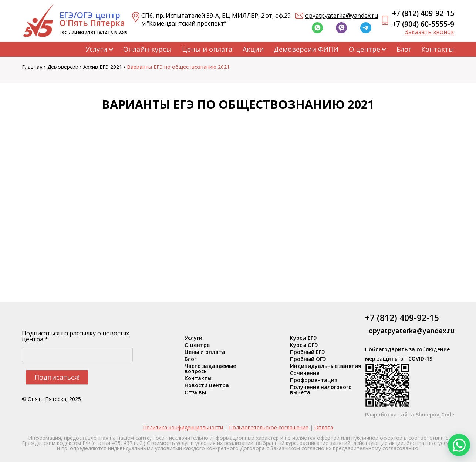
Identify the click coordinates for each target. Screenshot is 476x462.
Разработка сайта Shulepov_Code (410, 414)
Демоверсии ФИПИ (306, 49)
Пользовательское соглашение (269, 427)
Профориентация (314, 380)
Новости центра (207, 385)
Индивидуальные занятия (325, 366)
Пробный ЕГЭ (308, 352)
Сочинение (305, 373)
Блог (404, 49)
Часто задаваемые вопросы (210, 369)
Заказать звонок (430, 32)
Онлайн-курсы (147, 49)
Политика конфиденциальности (183, 427)
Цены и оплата (207, 49)
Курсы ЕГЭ (303, 338)
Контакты (438, 49)
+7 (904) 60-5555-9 (423, 24)
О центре (364, 49)
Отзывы (195, 392)
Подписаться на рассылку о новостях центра (75, 336)
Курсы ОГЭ (304, 345)
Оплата (324, 427)
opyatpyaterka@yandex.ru (342, 16)
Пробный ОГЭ (308, 359)
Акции (253, 49)
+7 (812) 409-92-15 (423, 14)
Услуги (96, 49)
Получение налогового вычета (321, 390)
